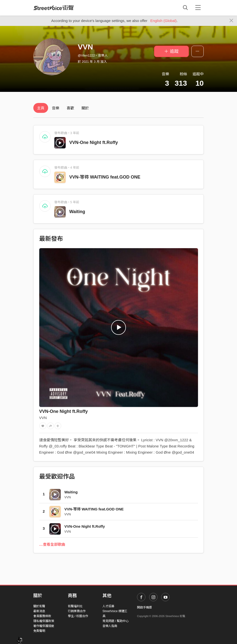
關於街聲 (39, 606)
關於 (85, 108)
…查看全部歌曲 (52, 544)
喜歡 (70, 108)
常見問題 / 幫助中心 (116, 621)
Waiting (77, 212)
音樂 (56, 108)
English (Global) (164, 21)
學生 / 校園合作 (78, 616)
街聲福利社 (75, 606)
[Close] (231, 21)
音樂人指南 (110, 626)
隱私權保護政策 (44, 621)
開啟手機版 (144, 607)
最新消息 (39, 611)
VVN (43, 418)
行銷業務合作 (77, 611)
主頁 (41, 108)
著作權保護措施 (44, 626)
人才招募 (108, 606)
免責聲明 (39, 631)
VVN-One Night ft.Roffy (94, 142)
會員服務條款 (42, 616)
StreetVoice (54, 8)
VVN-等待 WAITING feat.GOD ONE (105, 177)
